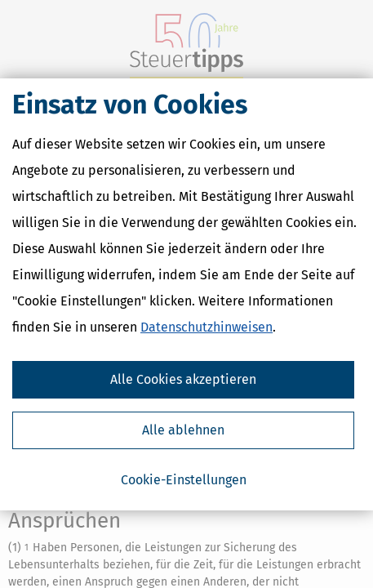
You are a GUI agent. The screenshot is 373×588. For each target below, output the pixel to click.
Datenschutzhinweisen (206, 327)
